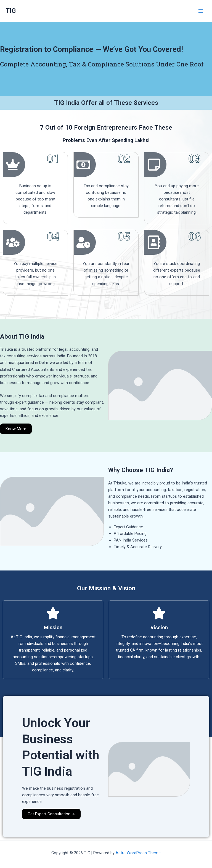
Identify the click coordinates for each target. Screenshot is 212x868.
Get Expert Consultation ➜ (51, 814)
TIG (11, 11)
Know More (16, 429)
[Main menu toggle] (201, 11)
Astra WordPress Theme (138, 853)
